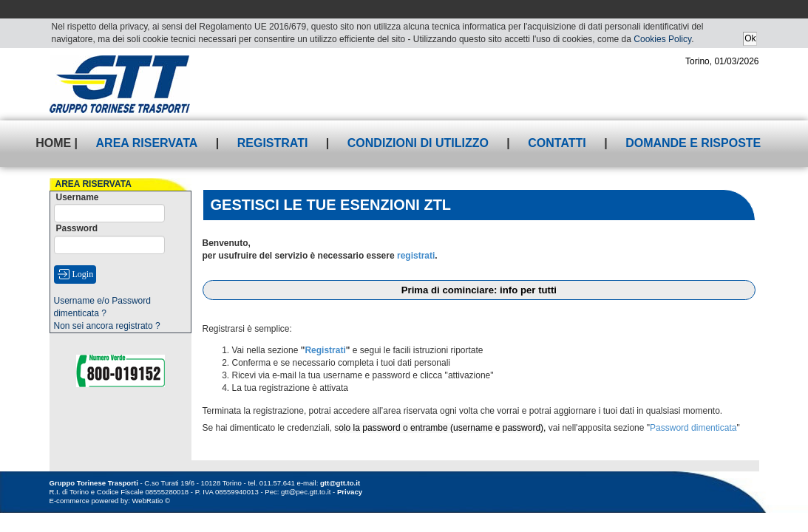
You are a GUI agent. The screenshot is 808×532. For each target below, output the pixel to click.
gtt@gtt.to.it (340, 483)
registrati (416, 256)
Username (78, 197)
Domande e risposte (693, 143)
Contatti (557, 143)
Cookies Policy (662, 39)
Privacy (350, 492)
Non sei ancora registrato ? (107, 326)
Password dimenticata (693, 428)
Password (77, 228)
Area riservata (147, 143)
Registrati (273, 143)
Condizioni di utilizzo (418, 143)
